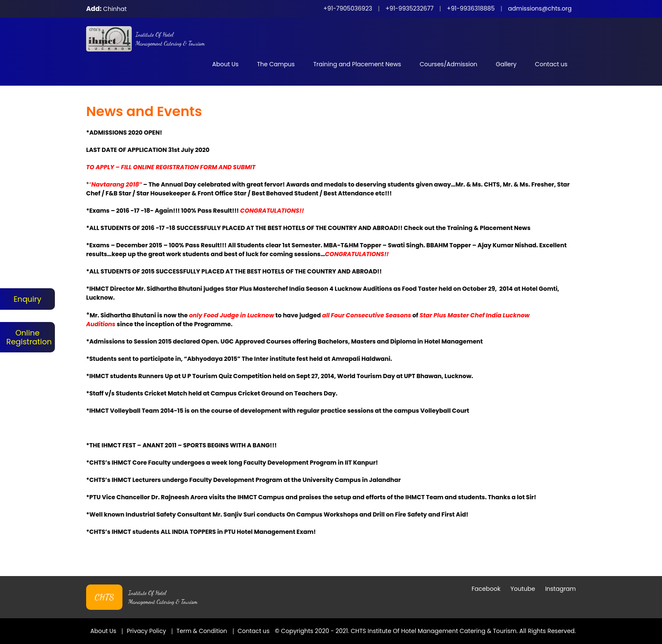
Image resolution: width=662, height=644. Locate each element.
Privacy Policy (147, 622)
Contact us (551, 64)
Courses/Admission (449, 64)
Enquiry (27, 299)
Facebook (486, 580)
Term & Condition (203, 622)
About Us (225, 64)
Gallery (506, 64)
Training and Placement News (357, 64)
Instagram (560, 580)
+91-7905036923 (348, 8)
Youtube (523, 580)
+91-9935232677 (410, 8)
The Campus (276, 64)
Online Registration (27, 337)
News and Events (144, 111)
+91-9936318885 (471, 8)
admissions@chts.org (540, 8)
